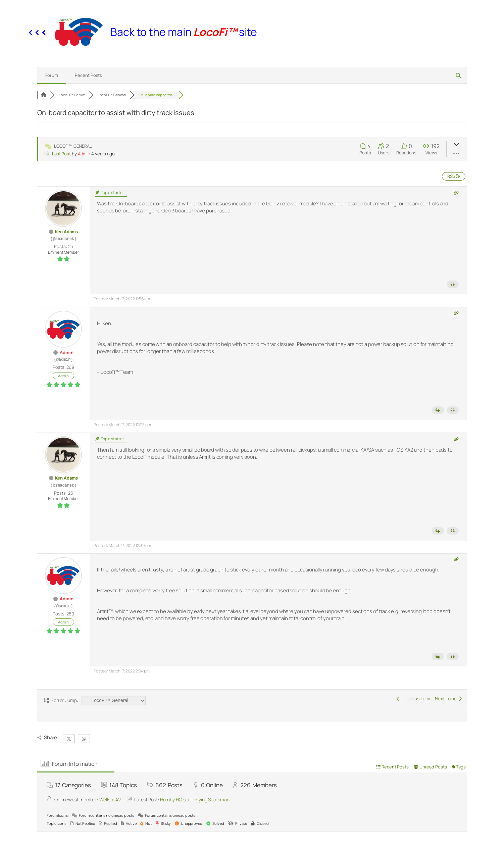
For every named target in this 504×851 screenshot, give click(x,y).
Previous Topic (414, 698)
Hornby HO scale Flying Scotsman (195, 799)
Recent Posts (88, 75)
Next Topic (448, 698)
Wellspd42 (110, 799)
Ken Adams (66, 232)
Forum (52, 75)
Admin (84, 154)
